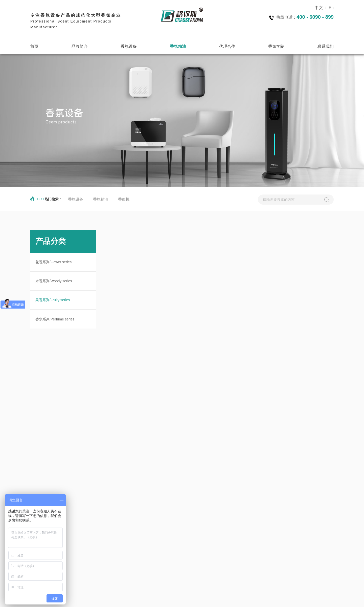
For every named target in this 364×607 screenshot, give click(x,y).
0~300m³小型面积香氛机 (91, 547)
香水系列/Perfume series (55, 319)
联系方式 (325, 598)
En (331, 8)
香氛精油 (178, 46)
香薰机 (124, 199)
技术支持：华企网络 (139, 598)
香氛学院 (276, 46)
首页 (34, 46)
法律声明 (305, 598)
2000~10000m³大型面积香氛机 (96, 561)
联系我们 (326, 46)
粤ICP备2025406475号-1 (190, 598)
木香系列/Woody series (54, 281)
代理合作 (227, 46)
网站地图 (286, 598)
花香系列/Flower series (53, 262)
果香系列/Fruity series (53, 300)
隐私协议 (267, 598)
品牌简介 (80, 46)
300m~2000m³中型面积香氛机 (96, 554)
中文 (319, 8)
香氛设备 (129, 46)
